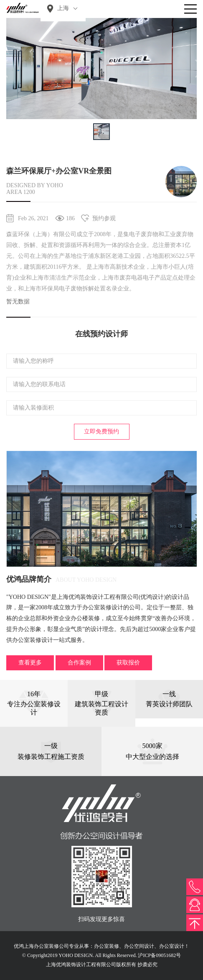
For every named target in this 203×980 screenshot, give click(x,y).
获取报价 (128, 663)
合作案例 (79, 663)
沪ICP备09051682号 (159, 955)
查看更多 (30, 663)
